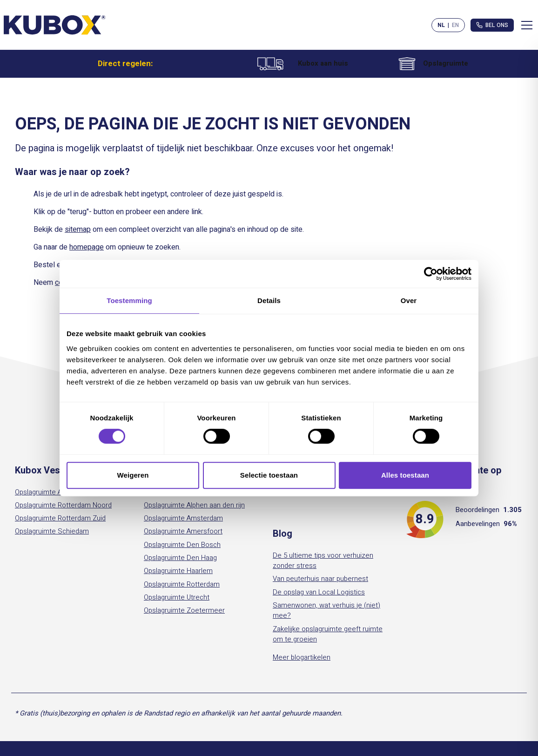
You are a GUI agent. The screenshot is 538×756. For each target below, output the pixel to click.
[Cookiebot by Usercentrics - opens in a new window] (431, 274)
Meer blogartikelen (302, 657)
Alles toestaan (405, 475)
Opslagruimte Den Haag (180, 558)
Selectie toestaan (269, 475)
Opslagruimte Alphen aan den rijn (194, 505)
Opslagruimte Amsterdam (54, 492)
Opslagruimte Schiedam (52, 531)
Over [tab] (409, 300)
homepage (87, 247)
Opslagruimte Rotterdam (182, 584)
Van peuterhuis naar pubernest (320, 579)
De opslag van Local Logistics (319, 592)
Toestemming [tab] (129, 300)
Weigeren (133, 475)
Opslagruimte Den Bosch (182, 545)
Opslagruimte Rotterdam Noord (63, 505)
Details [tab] (269, 300)
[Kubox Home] (55, 25)
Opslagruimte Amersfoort (183, 531)
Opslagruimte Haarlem (178, 571)
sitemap (78, 229)
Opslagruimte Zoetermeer (184, 610)
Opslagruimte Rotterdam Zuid (60, 518)
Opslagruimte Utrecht (177, 597)
